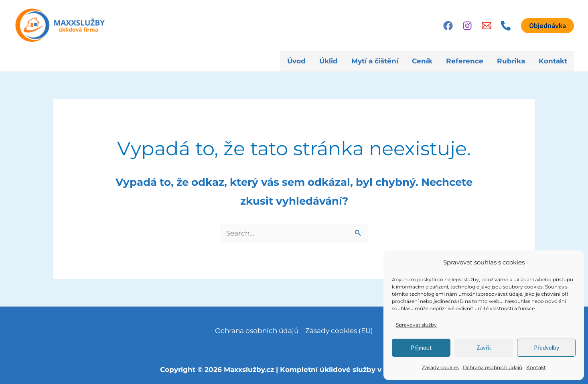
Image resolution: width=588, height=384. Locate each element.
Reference (465, 61)
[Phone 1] (506, 26)
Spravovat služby (416, 325)
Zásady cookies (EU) (339, 331)
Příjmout (421, 348)
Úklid (328, 61)
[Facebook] (448, 26)
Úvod (296, 61)
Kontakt (536, 367)
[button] (547, 26)
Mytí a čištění (375, 61)
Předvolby (546, 348)
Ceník (422, 61)
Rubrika (511, 61)
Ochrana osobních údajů (493, 367)
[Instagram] (467, 26)
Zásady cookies (440, 367)
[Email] (487, 26)
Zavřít (484, 348)
